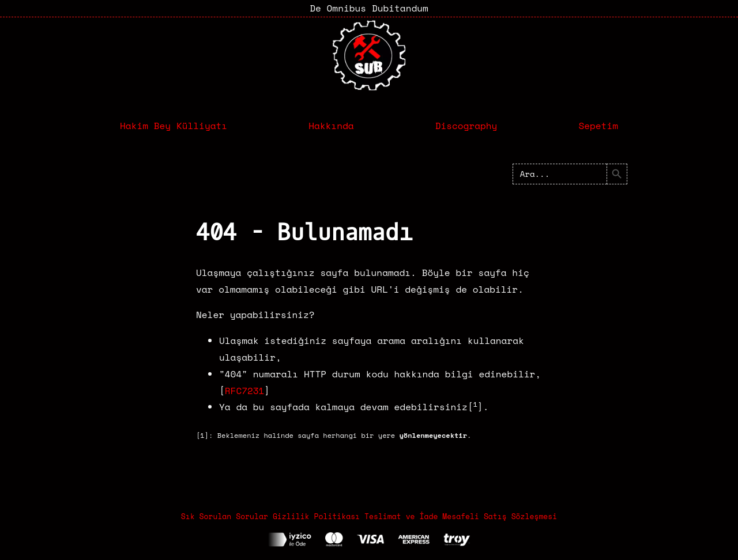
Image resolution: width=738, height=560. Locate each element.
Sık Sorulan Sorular (225, 516)
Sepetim (598, 126)
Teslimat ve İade (401, 516)
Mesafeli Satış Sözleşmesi (500, 516)
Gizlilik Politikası (316, 516)
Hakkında (331, 126)
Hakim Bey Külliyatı (174, 126)
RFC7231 (245, 391)
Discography (466, 126)
